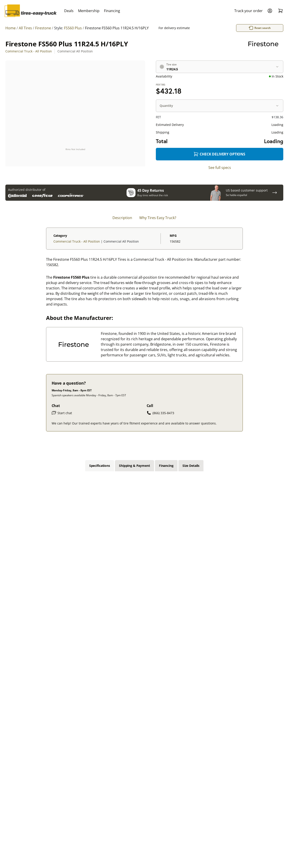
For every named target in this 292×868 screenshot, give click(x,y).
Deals (69, 11)
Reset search (233, 28)
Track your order (249, 11)
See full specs (220, 168)
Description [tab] (122, 218)
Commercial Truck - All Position (29, 51)
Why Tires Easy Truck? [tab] (158, 218)
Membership (89, 11)
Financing (112, 11)
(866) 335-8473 (160, 413)
